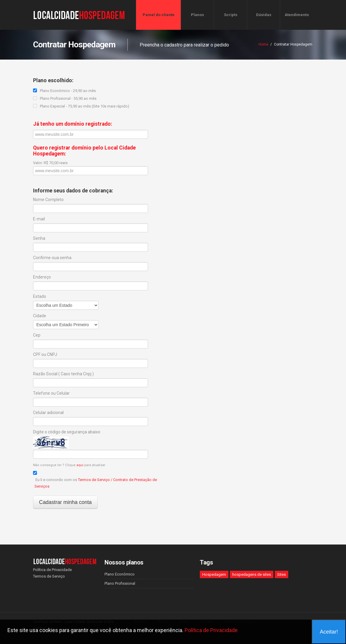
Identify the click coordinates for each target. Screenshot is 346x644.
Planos (197, 15)
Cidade (40, 316)
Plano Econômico (120, 574)
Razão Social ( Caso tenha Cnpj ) (63, 374)
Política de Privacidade (52, 570)
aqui (80, 465)
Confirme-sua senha (52, 258)
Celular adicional (48, 413)
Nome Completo (48, 200)
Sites (282, 574)
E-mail (39, 219)
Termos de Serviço (49, 576)
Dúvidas (264, 15)
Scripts (231, 15)
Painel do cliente (159, 15)
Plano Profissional (120, 583)
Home (263, 44)
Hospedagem (214, 574)
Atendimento (297, 15)
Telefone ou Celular (51, 393)
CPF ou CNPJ (45, 354)
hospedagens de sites (252, 574)
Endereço (42, 277)
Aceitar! (329, 632)
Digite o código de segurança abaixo (67, 432)
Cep (37, 335)
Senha (39, 238)
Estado (40, 296)
